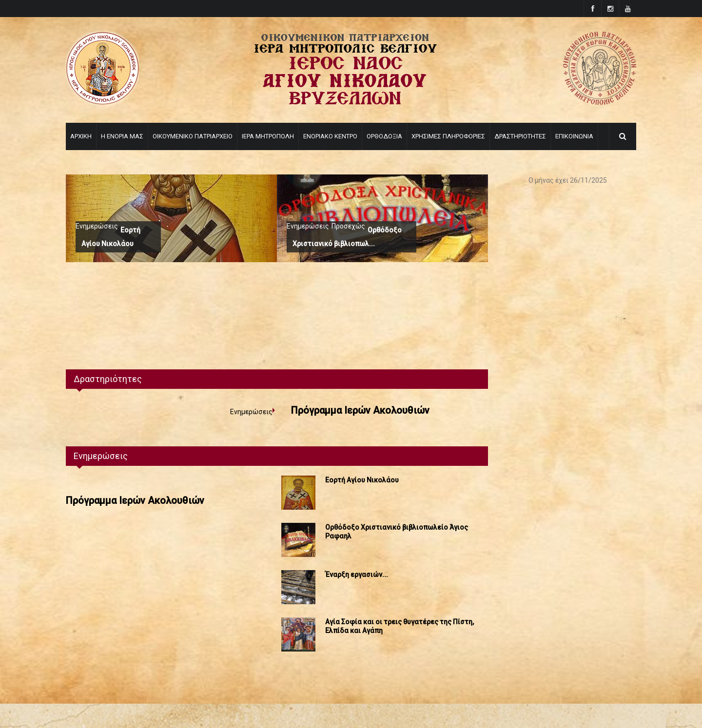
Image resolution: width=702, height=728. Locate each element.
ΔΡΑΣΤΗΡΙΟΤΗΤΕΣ (520, 136)
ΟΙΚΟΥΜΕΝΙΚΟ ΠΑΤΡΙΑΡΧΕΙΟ (193, 136)
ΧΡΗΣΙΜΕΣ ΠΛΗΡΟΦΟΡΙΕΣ (448, 136)
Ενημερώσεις (97, 226)
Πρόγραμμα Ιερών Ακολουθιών (360, 410)
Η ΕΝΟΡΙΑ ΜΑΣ (122, 136)
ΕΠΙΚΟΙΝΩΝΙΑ (574, 136)
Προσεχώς (348, 226)
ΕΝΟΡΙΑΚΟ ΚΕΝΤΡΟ (330, 136)
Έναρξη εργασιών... (357, 575)
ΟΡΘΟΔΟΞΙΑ (384, 136)
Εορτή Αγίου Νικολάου (362, 480)
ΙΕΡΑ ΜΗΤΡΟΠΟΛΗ (268, 136)
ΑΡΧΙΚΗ (81, 136)
